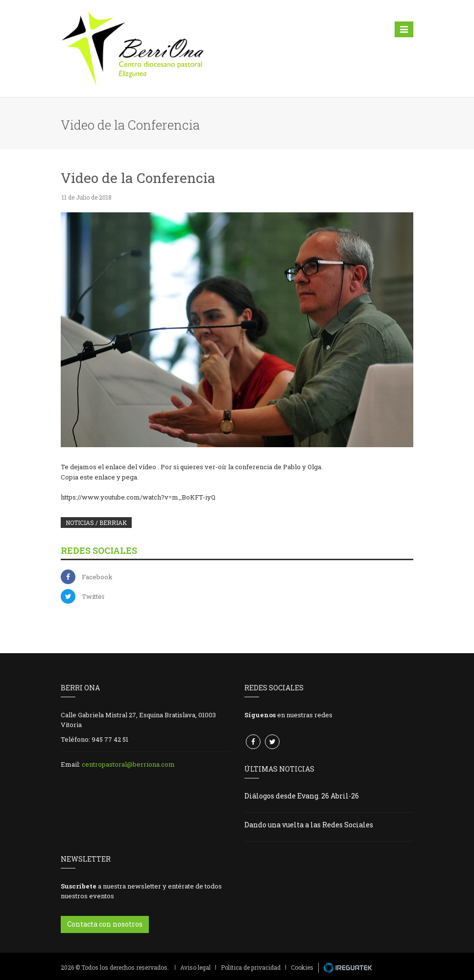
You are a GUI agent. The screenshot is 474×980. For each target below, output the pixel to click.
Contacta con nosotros (105, 924)
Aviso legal (195, 967)
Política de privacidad (251, 967)
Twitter (93, 596)
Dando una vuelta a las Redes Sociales (309, 825)
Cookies (302, 967)
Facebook (97, 577)
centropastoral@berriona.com (128, 764)
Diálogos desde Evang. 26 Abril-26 (302, 796)
